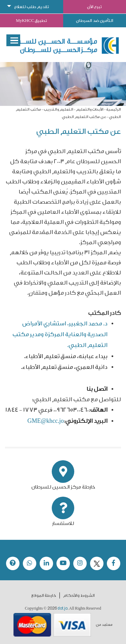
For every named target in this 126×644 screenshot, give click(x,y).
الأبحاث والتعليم (90, 109)
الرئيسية (114, 109)
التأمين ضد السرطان (95, 21)
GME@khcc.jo (46, 421)
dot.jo (62, 608)
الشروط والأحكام (79, 595)
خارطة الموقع (44, 595)
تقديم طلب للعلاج (32, 7)
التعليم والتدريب (58, 109)
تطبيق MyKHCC (31, 21)
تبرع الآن (94, 7)
